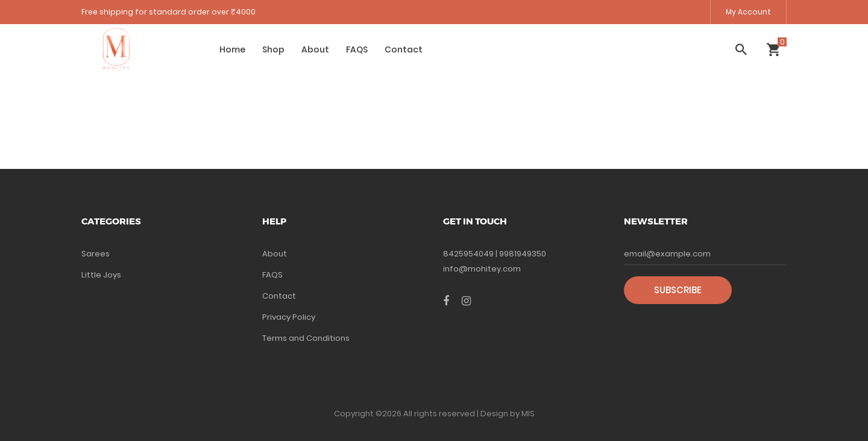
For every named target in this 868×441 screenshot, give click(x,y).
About (315, 49)
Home (232, 49)
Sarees (96, 254)
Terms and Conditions (306, 338)
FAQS (357, 49)
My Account (748, 12)
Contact (404, 49)
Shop (273, 49)
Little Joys (101, 275)
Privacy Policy (289, 317)
